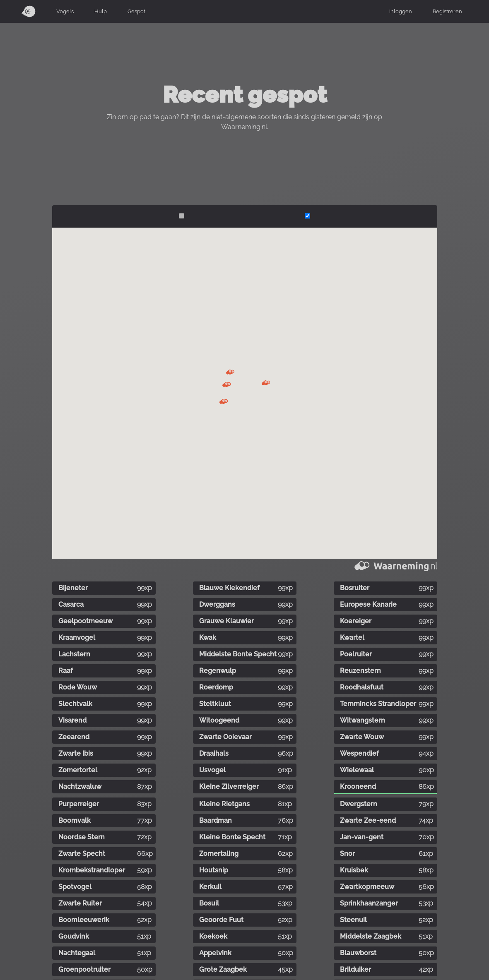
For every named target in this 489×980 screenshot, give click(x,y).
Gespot (136, 11)
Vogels (65, 11)
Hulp (101, 11)
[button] (230, 372)
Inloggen (401, 11)
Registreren (447, 11)
